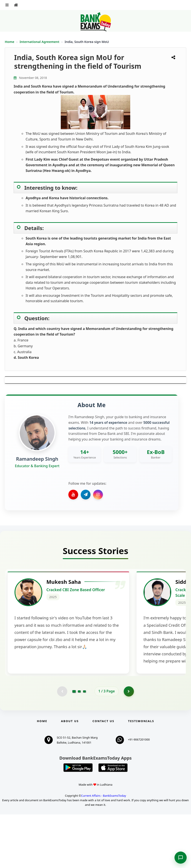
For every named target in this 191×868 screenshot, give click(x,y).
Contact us (103, 775)
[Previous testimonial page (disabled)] (62, 745)
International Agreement (40, 42)
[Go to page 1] (74, 744)
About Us (70, 775)
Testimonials (141, 775)
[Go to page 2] (79, 745)
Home (10, 42)
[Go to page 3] (84, 745)
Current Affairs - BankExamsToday (103, 849)
